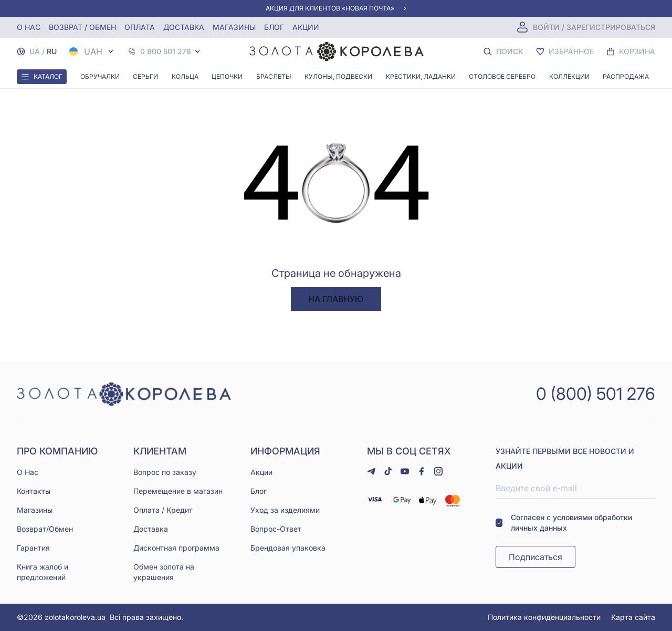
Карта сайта (633, 617)
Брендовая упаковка (288, 548)
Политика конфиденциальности (544, 617)
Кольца (185, 76)
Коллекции (569, 76)
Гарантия (33, 548)
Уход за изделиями (285, 510)
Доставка (184, 27)
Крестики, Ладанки (421, 76)
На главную (336, 299)
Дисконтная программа (176, 548)
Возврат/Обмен (45, 529)
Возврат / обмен (82, 27)
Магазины (234, 27)
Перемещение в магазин (178, 491)
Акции (306, 27)
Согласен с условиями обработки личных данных (564, 523)
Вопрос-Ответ (276, 529)
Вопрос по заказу (165, 472)
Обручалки (100, 76)
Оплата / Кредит (163, 510)
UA (35, 51)
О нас (29, 27)
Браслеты (274, 76)
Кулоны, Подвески (338, 76)
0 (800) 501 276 (596, 394)
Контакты (34, 491)
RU (52, 51)
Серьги (145, 76)
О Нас (28, 472)
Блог (274, 27)
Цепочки (227, 76)
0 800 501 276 (166, 51)
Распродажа (626, 76)
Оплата (140, 27)
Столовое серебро (502, 76)
